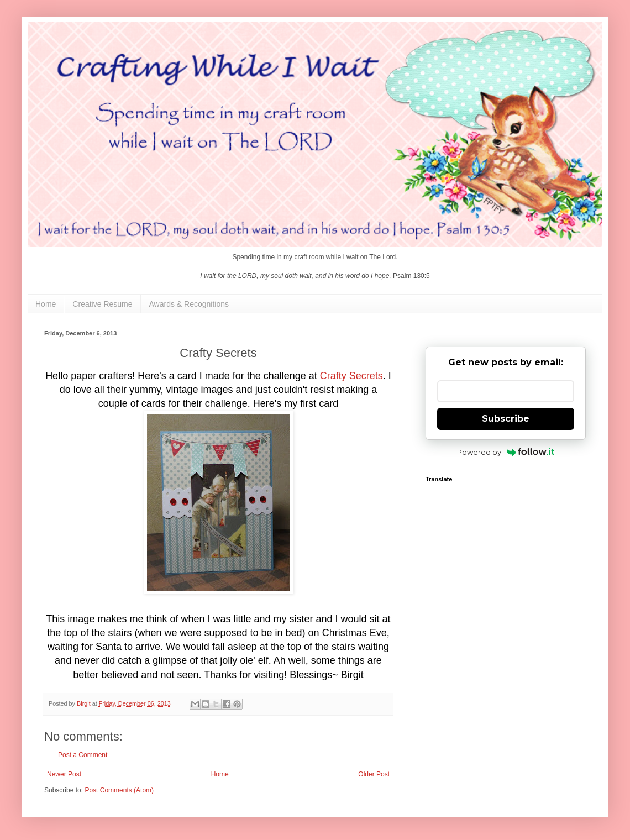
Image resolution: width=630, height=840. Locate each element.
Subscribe (506, 419)
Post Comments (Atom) (119, 790)
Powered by (506, 452)
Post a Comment (83, 755)
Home (46, 304)
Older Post (374, 774)
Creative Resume (102, 304)
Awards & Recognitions (189, 304)
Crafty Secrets (351, 376)
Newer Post (64, 774)
